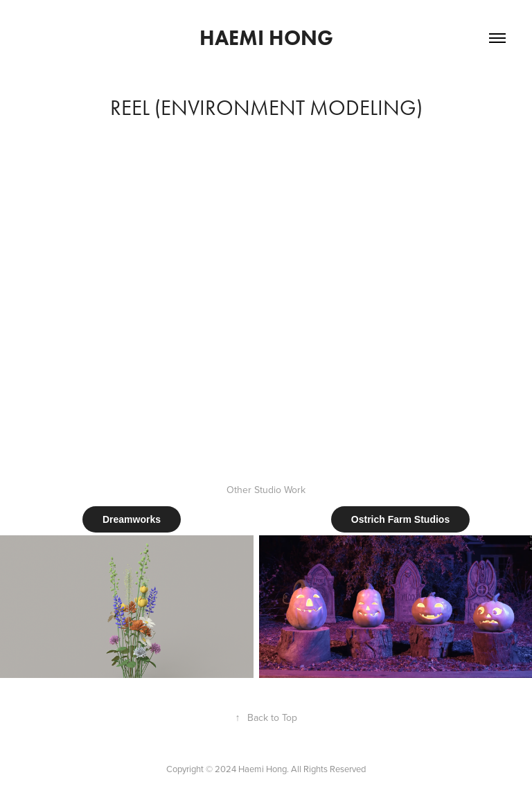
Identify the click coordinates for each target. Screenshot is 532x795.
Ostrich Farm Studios (400, 519)
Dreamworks (132, 519)
